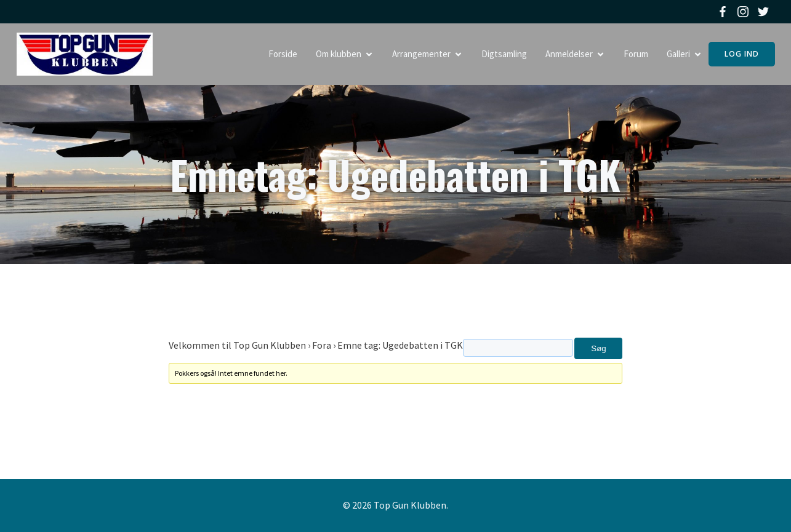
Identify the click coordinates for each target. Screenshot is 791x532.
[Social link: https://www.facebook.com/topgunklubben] (724, 12)
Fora (322, 345)
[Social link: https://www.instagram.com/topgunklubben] (745, 12)
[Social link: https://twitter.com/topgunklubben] (765, 12)
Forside (283, 54)
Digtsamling (504, 54)
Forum (636, 54)
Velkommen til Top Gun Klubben (237, 345)
